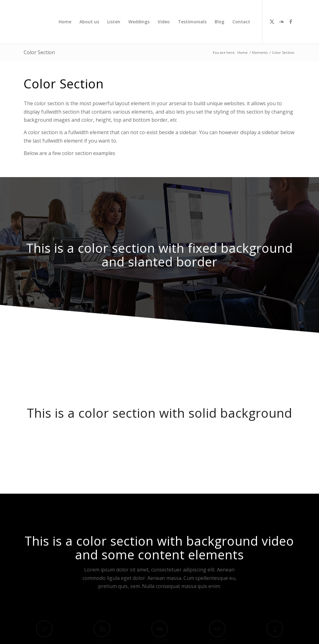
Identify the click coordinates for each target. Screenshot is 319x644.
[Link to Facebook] (291, 21)
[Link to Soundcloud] (281, 21)
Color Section (39, 52)
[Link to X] (272, 21)
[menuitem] (65, 22)
